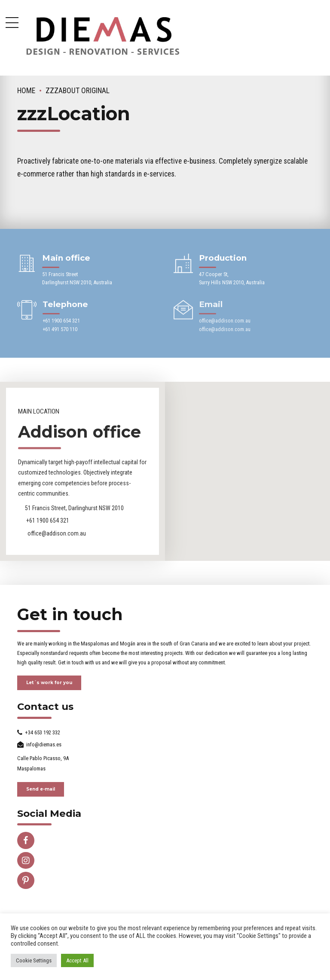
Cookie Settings (34, 960)
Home (26, 91)
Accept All (77, 960)
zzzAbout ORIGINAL (78, 91)
